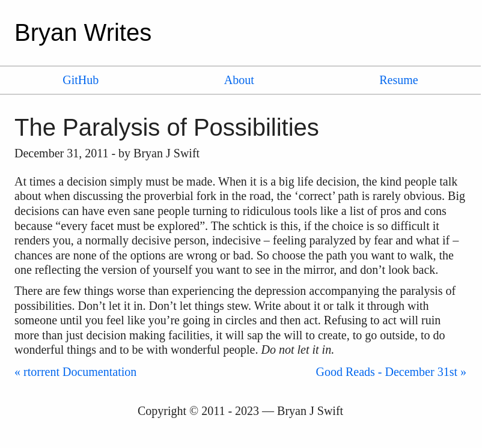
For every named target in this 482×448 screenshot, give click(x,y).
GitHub (81, 80)
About (239, 80)
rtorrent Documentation (80, 372)
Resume (398, 80)
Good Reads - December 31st (387, 372)
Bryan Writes (83, 32)
